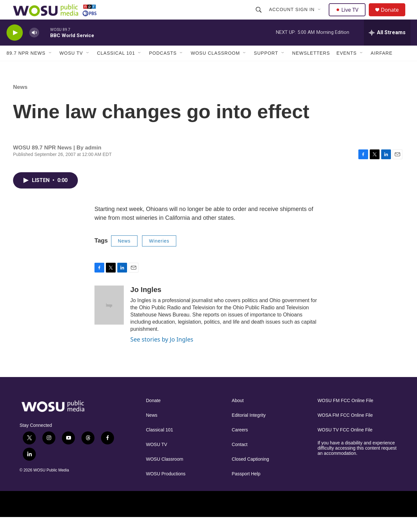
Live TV (349, 17)
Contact (239, 459)
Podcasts (163, 68)
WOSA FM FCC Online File (345, 430)
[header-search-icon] (259, 17)
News (20, 102)
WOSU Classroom (215, 68)
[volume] (34, 47)
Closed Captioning (250, 474)
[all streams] (387, 47)
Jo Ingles (146, 304)
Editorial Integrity (249, 430)
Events (347, 68)
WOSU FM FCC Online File (345, 415)
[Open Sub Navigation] (320, 17)
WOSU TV (71, 68)
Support (266, 68)
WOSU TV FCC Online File (345, 445)
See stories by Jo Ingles (162, 354)
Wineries (159, 256)
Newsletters (311, 68)
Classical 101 (116, 68)
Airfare (382, 68)
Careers (240, 445)
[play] (15, 47)
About (238, 415)
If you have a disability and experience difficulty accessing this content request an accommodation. (357, 463)
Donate (394, 17)
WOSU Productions (166, 489)
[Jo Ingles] (109, 320)
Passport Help (246, 489)
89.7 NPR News (26, 68)
